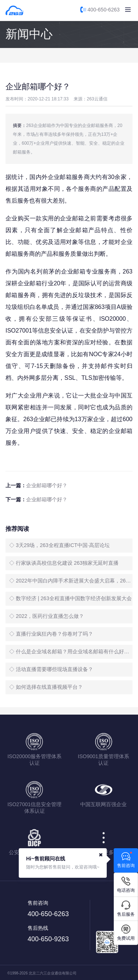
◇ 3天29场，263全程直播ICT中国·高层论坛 (59, 545)
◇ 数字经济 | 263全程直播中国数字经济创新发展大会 (70, 598)
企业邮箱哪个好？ (47, 485)
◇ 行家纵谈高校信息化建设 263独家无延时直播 (64, 563)
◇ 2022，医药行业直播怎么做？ (47, 616)
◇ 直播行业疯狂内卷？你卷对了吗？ (51, 634)
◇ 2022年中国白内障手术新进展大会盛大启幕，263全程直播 (71, 581)
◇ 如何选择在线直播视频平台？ (46, 687)
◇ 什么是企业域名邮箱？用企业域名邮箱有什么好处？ (71, 651)
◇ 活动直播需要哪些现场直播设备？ (51, 669)
